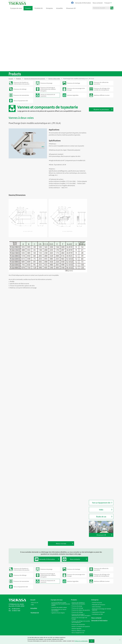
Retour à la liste (61, 544)
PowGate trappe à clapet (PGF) (101, 468)
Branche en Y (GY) (98, 174)
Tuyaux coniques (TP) (99, 126)
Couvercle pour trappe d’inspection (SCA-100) (99, 213)
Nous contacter (98, 3)
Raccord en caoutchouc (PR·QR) (102, 430)
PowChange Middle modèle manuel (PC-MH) (100, 361)
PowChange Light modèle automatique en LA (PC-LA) (100, 344)
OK (92, 641)
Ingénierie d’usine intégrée (58, 613)
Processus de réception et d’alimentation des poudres (78, 603)
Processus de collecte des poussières (81, 610)
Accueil (33, 600)
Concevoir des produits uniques (59, 607)
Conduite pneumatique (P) (100, 414)
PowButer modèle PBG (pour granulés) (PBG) (101, 494)
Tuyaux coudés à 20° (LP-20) (100, 163)
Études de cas (101, 517)
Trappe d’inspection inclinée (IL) (102, 185)
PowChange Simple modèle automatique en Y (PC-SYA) (100, 339)
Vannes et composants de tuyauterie (81, 626)
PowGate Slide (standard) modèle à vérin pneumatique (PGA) (102, 447)
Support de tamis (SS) (99, 221)
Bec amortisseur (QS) (98, 238)
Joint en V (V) (96, 148)
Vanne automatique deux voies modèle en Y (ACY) (101, 303)
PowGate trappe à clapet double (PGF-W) (102, 472)
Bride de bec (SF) (97, 241)
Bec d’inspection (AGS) (99, 234)
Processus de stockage (77, 608)
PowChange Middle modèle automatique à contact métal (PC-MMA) (102, 367)
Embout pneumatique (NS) (100, 421)
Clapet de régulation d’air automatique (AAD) (100, 264)
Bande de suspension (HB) (100, 130)
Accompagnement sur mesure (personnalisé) (59, 610)
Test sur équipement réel (101, 503)
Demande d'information (83, 3)
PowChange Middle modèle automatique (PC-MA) (100, 355)
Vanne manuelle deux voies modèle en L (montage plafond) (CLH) (102, 291)
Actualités (59, 8)
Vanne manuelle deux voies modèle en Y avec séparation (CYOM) (101, 309)
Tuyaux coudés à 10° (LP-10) (100, 156)
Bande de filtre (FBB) (98, 134)
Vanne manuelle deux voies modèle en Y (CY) (100, 323)
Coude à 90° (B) (97, 418)
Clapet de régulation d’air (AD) (101, 260)
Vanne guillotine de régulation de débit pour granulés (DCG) (102, 246)
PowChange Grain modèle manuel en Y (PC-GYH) (102, 384)
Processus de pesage (77, 606)
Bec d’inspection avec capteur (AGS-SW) (101, 226)
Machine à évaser (97, 269)
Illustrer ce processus (101, 109)
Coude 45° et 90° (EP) (98, 167)
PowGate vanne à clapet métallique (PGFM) (99, 478)
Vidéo (101, 510)
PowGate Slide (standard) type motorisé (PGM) (101, 453)
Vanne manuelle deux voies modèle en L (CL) (100, 297)
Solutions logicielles (77, 628)
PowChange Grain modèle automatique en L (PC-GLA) (100, 373)
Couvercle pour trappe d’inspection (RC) (99, 189)
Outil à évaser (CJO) (98, 272)
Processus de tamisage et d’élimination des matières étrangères (81, 615)
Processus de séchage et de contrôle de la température (81, 622)
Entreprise (49, 8)
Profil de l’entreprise (97, 603)
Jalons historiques (97, 607)
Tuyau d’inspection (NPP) (100, 434)
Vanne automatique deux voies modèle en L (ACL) (101, 277)
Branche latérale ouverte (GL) (101, 170)
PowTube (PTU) (97, 218)
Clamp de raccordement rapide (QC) (101, 426)
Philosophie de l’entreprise (99, 605)
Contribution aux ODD (97, 614)
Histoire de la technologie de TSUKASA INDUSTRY (101, 609)
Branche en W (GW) (98, 177)
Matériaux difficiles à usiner (78, 631)
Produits (28, 8)
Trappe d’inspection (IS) (99, 181)
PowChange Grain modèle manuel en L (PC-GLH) (102, 390)
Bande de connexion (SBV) (100, 137)
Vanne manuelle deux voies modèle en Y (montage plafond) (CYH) (102, 316)
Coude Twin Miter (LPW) (99, 152)
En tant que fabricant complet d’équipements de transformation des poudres (61, 604)
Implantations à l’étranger (98, 612)
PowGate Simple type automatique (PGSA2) (99, 255)
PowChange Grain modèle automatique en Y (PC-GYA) (100, 379)
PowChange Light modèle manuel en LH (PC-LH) (102, 350)
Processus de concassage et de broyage (79, 618)
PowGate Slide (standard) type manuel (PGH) (101, 458)
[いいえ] (120, 640)
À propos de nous (16, 8)
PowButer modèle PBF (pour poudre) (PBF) (101, 488)
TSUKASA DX (38, 8)
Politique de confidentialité (81, 641)
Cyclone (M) (96, 410)
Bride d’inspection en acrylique (101, 438)
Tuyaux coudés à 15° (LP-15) (100, 159)
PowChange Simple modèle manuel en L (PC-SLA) (100, 395)
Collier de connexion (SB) (100, 141)
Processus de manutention (78, 624)
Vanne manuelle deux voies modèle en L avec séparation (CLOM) (101, 283)
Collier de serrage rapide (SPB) (101, 145)
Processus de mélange (77, 612)
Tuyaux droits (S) (97, 123)
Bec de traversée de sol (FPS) (101, 230)
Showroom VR (71, 8)
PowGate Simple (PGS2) (99, 251)
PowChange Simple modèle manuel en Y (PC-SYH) (100, 401)
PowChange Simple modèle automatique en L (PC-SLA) (100, 333)
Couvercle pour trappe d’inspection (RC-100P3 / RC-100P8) (101, 201)
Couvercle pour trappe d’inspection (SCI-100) (99, 208)
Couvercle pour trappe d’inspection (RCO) (99, 195)
